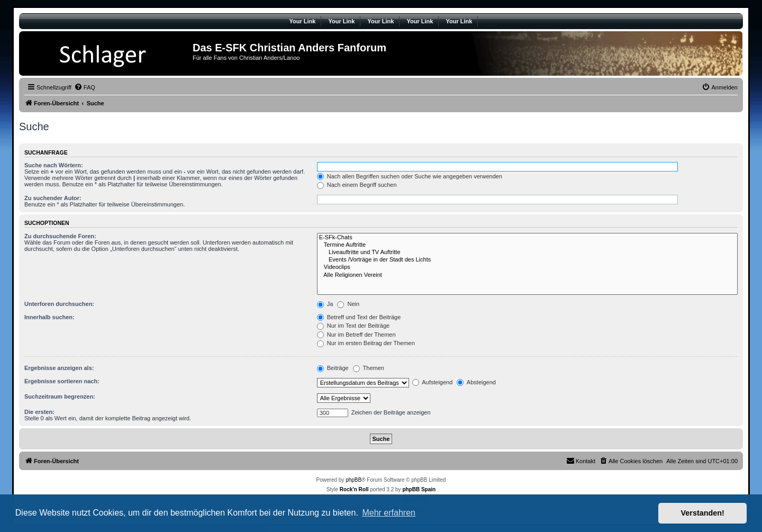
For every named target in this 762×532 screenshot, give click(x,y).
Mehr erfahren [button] (389, 513)
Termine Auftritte (527, 245)
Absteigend (476, 382)
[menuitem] (85, 87)
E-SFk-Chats (527, 238)
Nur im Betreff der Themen (356, 335)
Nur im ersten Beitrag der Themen (366, 343)
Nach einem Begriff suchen (357, 185)
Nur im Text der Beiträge (353, 326)
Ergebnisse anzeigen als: (59, 368)
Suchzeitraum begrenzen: (60, 396)
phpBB (353, 480)
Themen (369, 368)
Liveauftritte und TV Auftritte (527, 253)
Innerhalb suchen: (49, 317)
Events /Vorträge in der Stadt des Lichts (527, 260)
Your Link (303, 21)
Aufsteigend (433, 382)
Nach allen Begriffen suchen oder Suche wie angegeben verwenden (410, 176)
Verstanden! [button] (703, 513)
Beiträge (333, 368)
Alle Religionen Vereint (527, 275)
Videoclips (527, 267)
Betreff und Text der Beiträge (359, 317)
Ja (325, 304)
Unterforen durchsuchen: (59, 304)
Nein (348, 304)
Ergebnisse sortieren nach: (62, 381)
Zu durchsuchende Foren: (60, 236)
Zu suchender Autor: (53, 198)
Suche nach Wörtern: (54, 165)
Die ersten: (39, 412)
